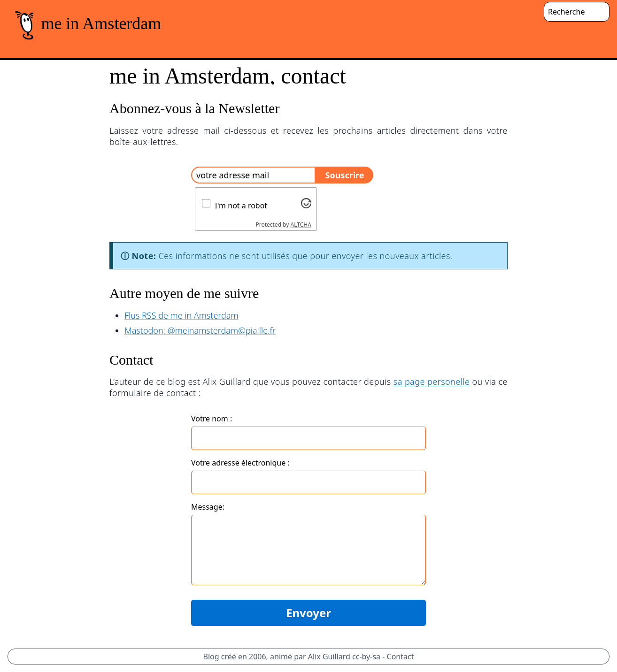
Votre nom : (212, 419)
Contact (401, 657)
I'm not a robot (241, 206)
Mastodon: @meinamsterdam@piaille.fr (200, 330)
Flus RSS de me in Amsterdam (181, 315)
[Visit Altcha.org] (306, 203)
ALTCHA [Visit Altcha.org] (301, 225)
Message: (208, 507)
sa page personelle (432, 382)
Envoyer (308, 613)
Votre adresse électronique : (240, 463)
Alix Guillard (329, 657)
